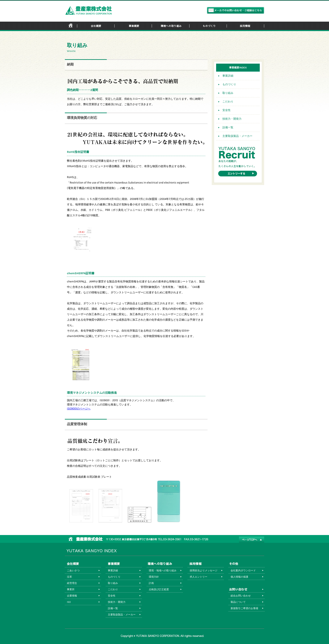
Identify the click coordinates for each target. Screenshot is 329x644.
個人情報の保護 (239, 577)
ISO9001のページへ (79, 409)
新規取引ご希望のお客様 (244, 608)
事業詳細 (228, 76)
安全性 (227, 110)
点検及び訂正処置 (159, 589)
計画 (151, 583)
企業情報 (72, 596)
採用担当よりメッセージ (204, 571)
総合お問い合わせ (241, 596)
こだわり (228, 102)
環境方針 (154, 577)
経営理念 (72, 583)
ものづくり (229, 84)
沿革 (69, 577)
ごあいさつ (73, 571)
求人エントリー (198, 577)
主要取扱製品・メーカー (237, 136)
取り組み (228, 93)
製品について (238, 602)
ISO (69, 602)
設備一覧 (228, 127)
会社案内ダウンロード (243, 571)
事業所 (71, 589)
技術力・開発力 (232, 119)
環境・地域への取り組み (163, 571)
